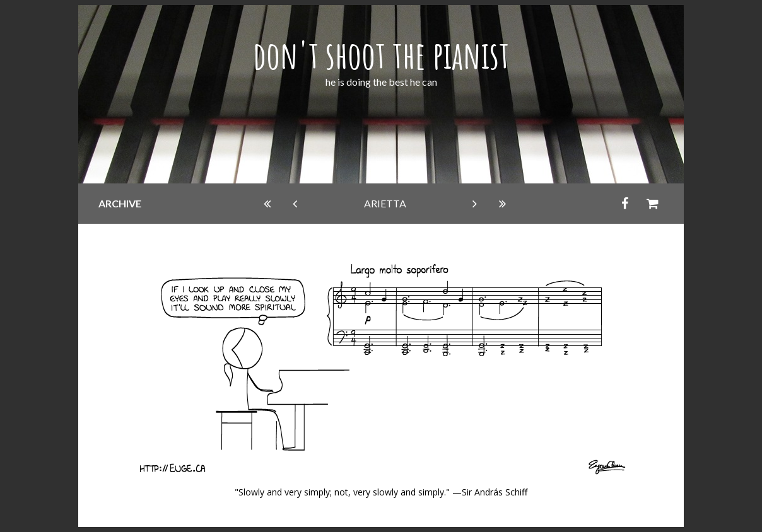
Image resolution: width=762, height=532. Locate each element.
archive (120, 203)
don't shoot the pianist (381, 55)
